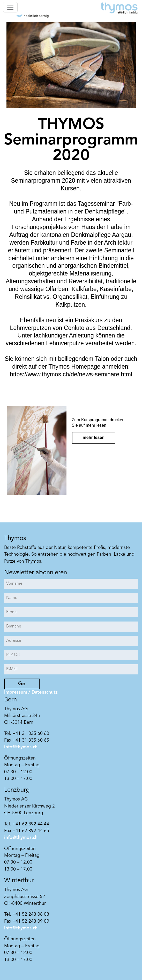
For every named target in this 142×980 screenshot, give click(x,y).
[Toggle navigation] (10, 7)
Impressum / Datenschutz (31, 692)
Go (22, 684)
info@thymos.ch (21, 747)
